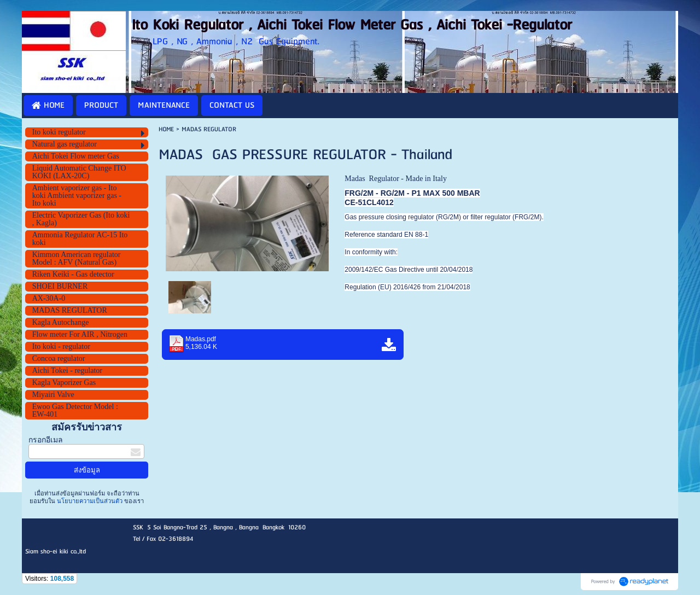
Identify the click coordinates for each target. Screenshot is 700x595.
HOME (166, 129)
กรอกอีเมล (46, 440)
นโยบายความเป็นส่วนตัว (90, 501)
